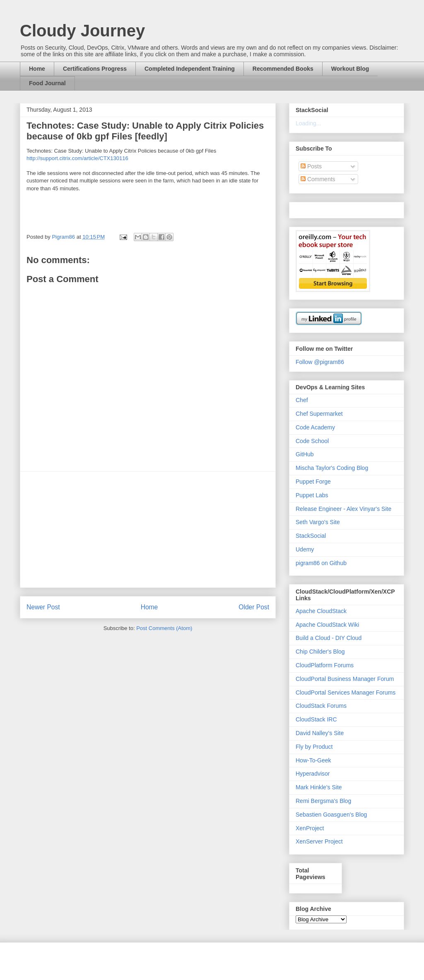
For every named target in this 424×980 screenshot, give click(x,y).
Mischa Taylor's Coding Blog (332, 468)
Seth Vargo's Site (318, 522)
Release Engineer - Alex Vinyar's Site (343, 509)
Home (37, 69)
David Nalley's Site (320, 733)
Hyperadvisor (313, 774)
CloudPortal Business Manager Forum (345, 679)
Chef (302, 400)
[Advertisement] (148, 530)
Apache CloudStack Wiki (327, 625)
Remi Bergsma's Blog (323, 801)
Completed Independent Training (190, 69)
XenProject (310, 828)
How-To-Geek (313, 760)
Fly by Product (314, 747)
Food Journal (47, 83)
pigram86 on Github (321, 563)
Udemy (305, 549)
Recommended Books (283, 69)
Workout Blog (350, 69)
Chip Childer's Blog (320, 652)
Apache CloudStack (321, 611)
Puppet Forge (313, 482)
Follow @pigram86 (320, 362)
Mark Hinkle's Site (319, 787)
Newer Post (43, 607)
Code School (312, 441)
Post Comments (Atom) (164, 628)
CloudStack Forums (321, 706)
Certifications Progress (95, 69)
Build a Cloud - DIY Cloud (329, 638)
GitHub (305, 454)
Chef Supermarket (319, 414)
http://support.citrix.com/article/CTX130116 (77, 158)
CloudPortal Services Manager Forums (346, 692)
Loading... (308, 123)
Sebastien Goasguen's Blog (331, 815)
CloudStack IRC (316, 719)
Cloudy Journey (82, 31)
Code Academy (315, 427)
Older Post (254, 607)
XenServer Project (319, 841)
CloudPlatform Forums (325, 665)
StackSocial (311, 536)
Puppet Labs (312, 495)
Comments (318, 179)
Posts (311, 166)
